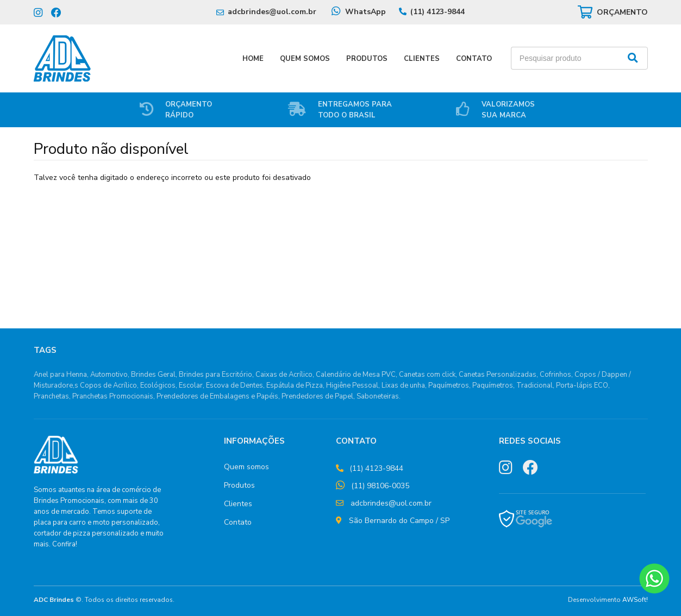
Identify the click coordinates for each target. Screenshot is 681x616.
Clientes (422, 59)
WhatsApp (366, 12)
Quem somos (246, 467)
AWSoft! (635, 600)
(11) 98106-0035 (380, 486)
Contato (474, 59)
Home (253, 59)
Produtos (367, 59)
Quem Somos (305, 59)
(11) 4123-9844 (438, 12)
